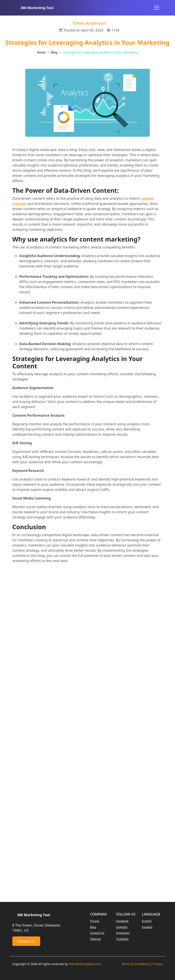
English (147, 921)
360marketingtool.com (85, 964)
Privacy (158, 964)
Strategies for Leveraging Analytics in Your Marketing (100, 52)
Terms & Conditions (136, 964)
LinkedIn (122, 927)
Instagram (123, 933)
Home (41, 52)
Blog (54, 52)
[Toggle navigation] (157, 8)
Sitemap (95, 939)
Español (147, 927)
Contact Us (26, 941)
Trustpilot (122, 939)
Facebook (122, 921)
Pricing (95, 921)
